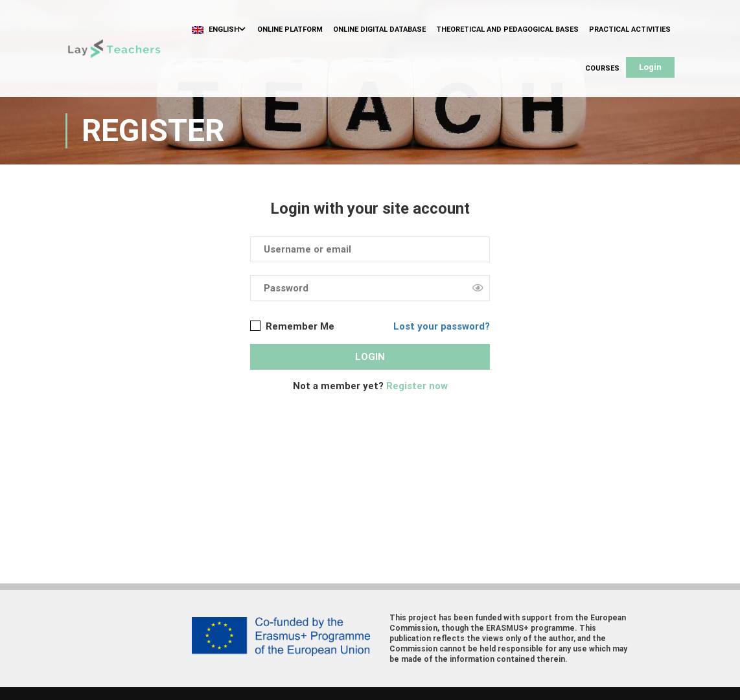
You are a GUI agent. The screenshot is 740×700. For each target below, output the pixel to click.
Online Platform (290, 29)
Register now (417, 386)
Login (650, 67)
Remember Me (292, 326)
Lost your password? (442, 326)
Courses (602, 68)
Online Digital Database (379, 29)
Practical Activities (630, 29)
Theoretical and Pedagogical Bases (507, 29)
